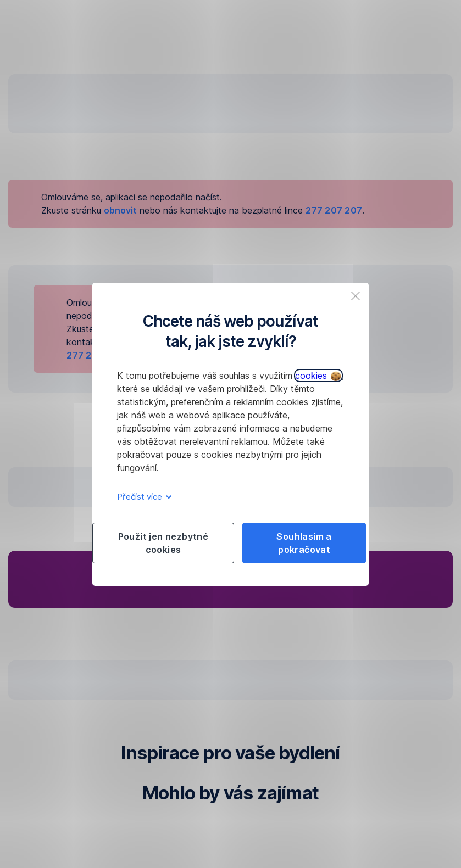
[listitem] (356, 296)
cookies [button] (318, 376)
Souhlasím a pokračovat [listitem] (304, 543)
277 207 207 (334, 210)
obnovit (120, 210)
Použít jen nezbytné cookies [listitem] (163, 543)
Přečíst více (143, 497)
